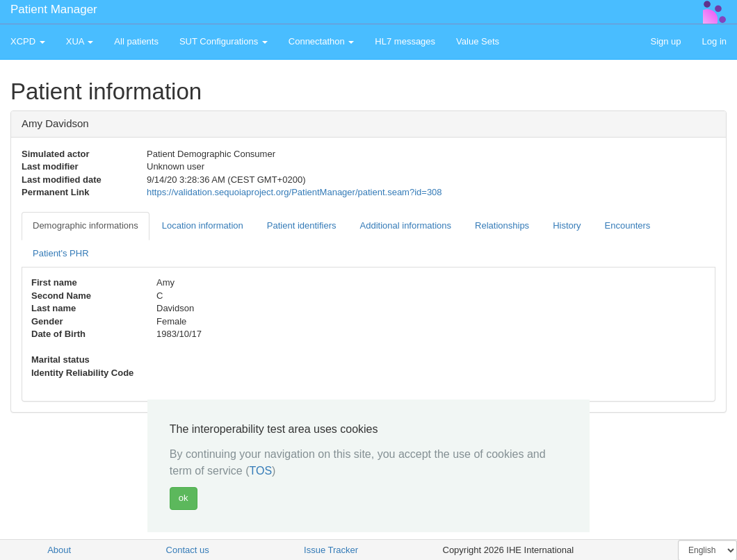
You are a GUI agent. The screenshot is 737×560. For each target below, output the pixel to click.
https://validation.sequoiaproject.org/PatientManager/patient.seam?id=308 (294, 192)
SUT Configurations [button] (224, 41)
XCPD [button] (28, 41)
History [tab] (567, 225)
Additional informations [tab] (406, 225)
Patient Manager (54, 9)
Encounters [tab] (628, 225)
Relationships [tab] (502, 225)
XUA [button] (80, 41)
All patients (136, 41)
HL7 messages (405, 41)
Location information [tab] (203, 225)
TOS (260, 471)
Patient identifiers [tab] (302, 225)
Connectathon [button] (322, 41)
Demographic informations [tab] (86, 225)
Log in (714, 41)
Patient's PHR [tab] (61, 253)
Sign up (665, 41)
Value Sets (478, 41)
